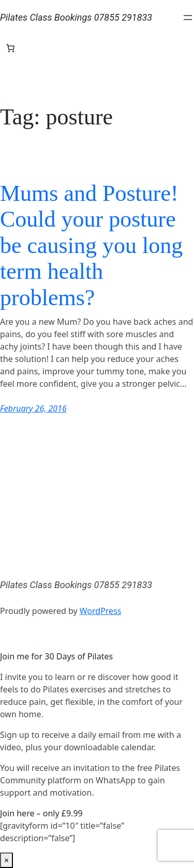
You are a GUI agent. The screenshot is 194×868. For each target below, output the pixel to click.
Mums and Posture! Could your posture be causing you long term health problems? (91, 246)
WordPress (101, 611)
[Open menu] (188, 18)
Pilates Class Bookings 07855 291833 (76, 17)
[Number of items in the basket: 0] (10, 48)
